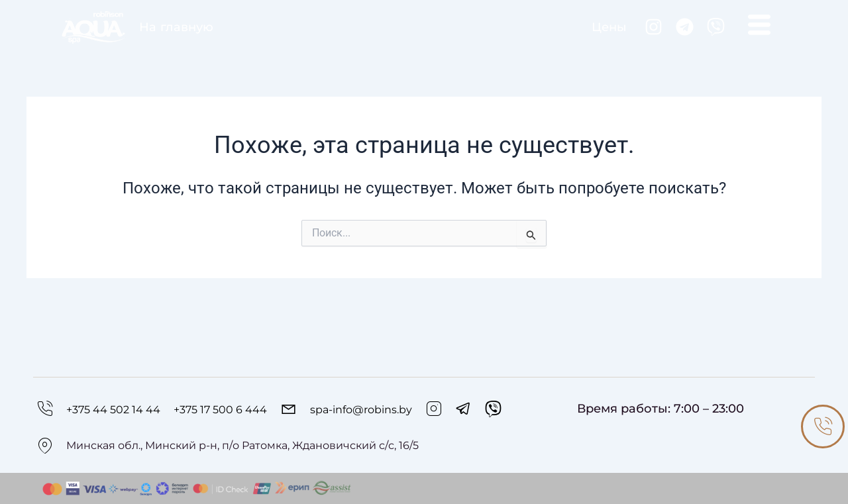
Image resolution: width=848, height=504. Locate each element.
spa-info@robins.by (361, 410)
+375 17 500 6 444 (220, 410)
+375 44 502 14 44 (113, 410)
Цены (609, 27)
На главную (176, 27)
